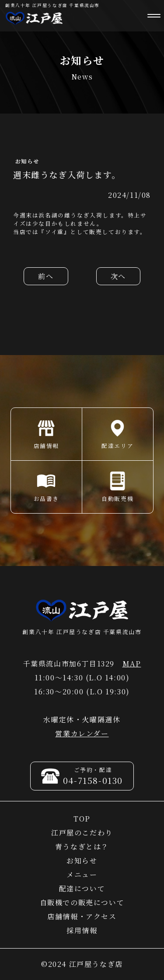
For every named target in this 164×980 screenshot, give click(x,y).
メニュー (82, 875)
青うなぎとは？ (82, 847)
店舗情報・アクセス (82, 916)
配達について (82, 889)
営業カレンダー (82, 733)
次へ (118, 276)
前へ (46, 276)
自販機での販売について (82, 902)
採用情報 (82, 930)
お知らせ (82, 861)
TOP (82, 819)
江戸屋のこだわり (82, 833)
